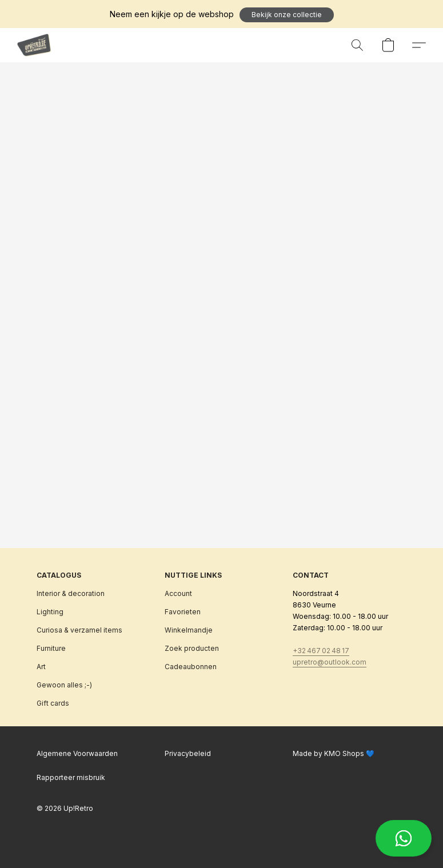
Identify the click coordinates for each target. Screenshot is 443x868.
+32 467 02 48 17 (321, 651)
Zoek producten (192, 648)
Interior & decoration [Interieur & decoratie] (71, 593)
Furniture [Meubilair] (51, 648)
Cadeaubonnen (191, 667)
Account (178, 593)
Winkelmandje (189, 630)
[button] (287, 15)
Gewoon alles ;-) (64, 685)
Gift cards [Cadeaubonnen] (53, 703)
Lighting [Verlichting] (50, 612)
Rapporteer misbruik (71, 777)
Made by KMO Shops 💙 (334, 753)
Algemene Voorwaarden (77, 753)
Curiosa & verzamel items (79, 630)
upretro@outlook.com (330, 662)
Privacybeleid (188, 753)
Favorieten (183, 612)
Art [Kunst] (41, 667)
